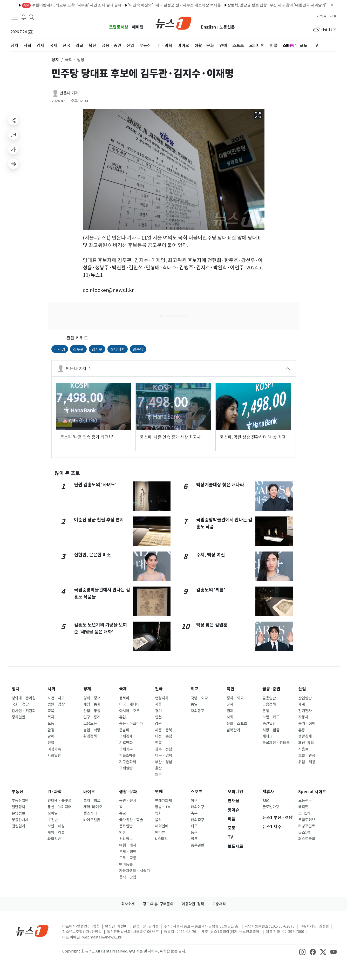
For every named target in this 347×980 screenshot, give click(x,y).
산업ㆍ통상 (92, 711)
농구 (194, 833)
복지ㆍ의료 (92, 801)
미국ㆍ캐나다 (129, 704)
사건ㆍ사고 (56, 698)
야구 (194, 801)
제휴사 (268, 792)
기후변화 (126, 743)
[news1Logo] (32, 931)
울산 (158, 768)
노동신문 (227, 27)
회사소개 (128, 904)
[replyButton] (13, 135)
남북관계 (233, 730)
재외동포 (198, 711)
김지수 (97, 349)
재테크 (267, 736)
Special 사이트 (312, 792)
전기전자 (305, 711)
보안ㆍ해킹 (56, 826)
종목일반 (198, 845)
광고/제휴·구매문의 (158, 904)
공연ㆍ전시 (128, 801)
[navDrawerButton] (15, 17)
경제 (87, 689)
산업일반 (305, 698)
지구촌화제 (128, 762)
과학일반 (54, 839)
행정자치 (162, 698)
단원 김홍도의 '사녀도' (95, 485)
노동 (51, 724)
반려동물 (126, 865)
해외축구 (198, 820)
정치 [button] (55, 60)
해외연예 (162, 826)
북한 (230, 689)
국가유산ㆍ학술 (131, 820)
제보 (333, 16)
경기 (158, 711)
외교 (195, 689)
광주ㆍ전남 (164, 749)
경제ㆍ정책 (92, 698)
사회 (51, 689)
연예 (159, 792)
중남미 (124, 730)
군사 (230, 704)
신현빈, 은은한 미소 (92, 555)
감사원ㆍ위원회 (24, 711)
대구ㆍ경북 (164, 756)
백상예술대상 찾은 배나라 (220, 485)
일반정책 (18, 807)
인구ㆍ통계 (92, 717)
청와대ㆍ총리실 (24, 698)
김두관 (78, 349)
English (208, 27)
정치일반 (18, 717)
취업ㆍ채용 (307, 762)
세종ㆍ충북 (164, 730)
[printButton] (13, 164)
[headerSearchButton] (31, 17)
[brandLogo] (173, 23)
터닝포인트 (307, 826)
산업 (302, 689)
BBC (266, 801)
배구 (194, 826)
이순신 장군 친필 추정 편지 (99, 520)
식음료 (303, 749)
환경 (51, 730)
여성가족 (54, 749)
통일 (194, 704)
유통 (302, 730)
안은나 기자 (69, 93)
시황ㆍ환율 (271, 730)
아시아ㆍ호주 (129, 711)
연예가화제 (163, 801)
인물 (51, 743)
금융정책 (269, 704)
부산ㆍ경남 (164, 762)
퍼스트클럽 (307, 839)
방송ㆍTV (163, 807)
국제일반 (126, 768)
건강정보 (126, 839)
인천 (158, 717)
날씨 (51, 736)
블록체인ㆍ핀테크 (276, 743)
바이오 (89, 792)
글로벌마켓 (271, 807)
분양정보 (18, 813)
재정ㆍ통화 (92, 704)
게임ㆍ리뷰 (56, 833)
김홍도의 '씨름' (211, 590)
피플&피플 (127, 756)
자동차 (303, 717)
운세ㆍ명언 (128, 852)
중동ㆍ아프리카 (131, 724)
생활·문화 (128, 792)
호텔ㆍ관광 (307, 756)
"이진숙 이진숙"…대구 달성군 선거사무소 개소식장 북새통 (125, 5)
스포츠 (197, 792)
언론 (123, 833)
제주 (158, 775)
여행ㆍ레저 (128, 845)
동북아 (124, 698)
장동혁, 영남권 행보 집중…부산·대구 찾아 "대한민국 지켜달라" (227, 5)
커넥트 (321, 16)
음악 (158, 820)
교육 (51, 711)
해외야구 (198, 807)
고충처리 (219, 904)
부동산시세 (20, 820)
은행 (266, 711)
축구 (194, 813)
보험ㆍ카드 (271, 717)
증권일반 (269, 724)
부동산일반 (20, 801)
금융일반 (269, 698)
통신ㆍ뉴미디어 (59, 807)
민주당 (138, 349)
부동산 (18, 792)
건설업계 (18, 826)
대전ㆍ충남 (164, 736)
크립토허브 (119, 27)
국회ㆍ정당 (20, 704)
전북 (158, 743)
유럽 (123, 717)
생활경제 (305, 736)
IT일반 (53, 820)
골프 (194, 839)
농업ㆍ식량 (92, 730)
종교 (123, 813)
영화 (158, 813)
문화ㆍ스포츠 (237, 724)
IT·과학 (55, 792)
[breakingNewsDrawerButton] (24, 17)
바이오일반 (92, 820)
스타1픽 (304, 813)
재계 (302, 704)
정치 (16, 689)
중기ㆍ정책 (307, 724)
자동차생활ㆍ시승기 (134, 871)
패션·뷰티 (306, 743)
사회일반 (54, 756)
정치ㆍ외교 (235, 698)
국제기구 (126, 749)
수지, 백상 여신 (210, 555)
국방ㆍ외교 (199, 698)
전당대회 (118, 349)
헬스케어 (90, 813)
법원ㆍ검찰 (56, 704)
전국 (159, 689)
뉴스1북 (304, 833)
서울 (158, 704)
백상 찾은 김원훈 (212, 625)
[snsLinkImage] (302, 952)
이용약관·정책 (193, 904)
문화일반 (126, 826)
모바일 (53, 813)
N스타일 (161, 839)
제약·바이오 (93, 807)
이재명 (60, 349)
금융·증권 (271, 689)
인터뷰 (160, 833)
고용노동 (90, 724)
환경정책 (90, 736)
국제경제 (126, 736)
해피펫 (138, 27)
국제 (123, 689)
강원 (158, 724)
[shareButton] (13, 120)
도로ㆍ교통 (128, 858)
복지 (51, 717)
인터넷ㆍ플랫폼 (59, 801)
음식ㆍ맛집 (128, 877)
